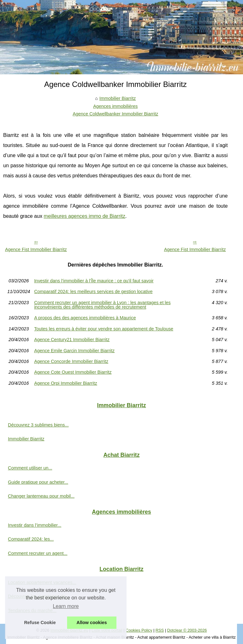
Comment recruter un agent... (38, 553)
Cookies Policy (139, 630)
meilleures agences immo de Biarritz (84, 216)
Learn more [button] (66, 606)
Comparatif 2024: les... (31, 539)
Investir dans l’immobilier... (35, 525)
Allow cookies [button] (92, 623)
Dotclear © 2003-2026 (187, 630)
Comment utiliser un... (30, 468)
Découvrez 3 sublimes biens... (38, 425)
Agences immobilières (115, 106)
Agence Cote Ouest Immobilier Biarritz (73, 372)
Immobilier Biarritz (118, 98)
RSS (160, 630)
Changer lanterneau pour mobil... (41, 496)
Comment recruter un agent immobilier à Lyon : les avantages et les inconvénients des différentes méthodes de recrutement (102, 305)
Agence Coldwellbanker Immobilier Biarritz (115, 114)
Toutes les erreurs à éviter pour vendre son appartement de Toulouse (104, 329)
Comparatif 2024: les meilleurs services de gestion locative (93, 291)
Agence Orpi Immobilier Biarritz (66, 383)
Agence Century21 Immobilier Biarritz (72, 340)
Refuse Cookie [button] (40, 623)
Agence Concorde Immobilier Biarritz (71, 361)
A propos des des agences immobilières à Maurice (85, 318)
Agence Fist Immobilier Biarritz (36, 249)
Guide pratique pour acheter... (38, 482)
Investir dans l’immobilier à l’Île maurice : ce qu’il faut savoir (94, 281)
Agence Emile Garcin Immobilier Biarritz (74, 351)
